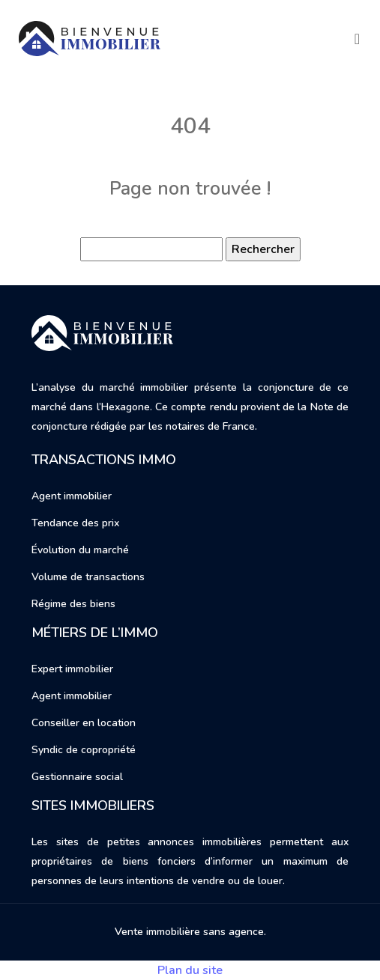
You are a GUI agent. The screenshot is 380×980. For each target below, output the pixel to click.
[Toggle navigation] (357, 39)
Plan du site (190, 970)
